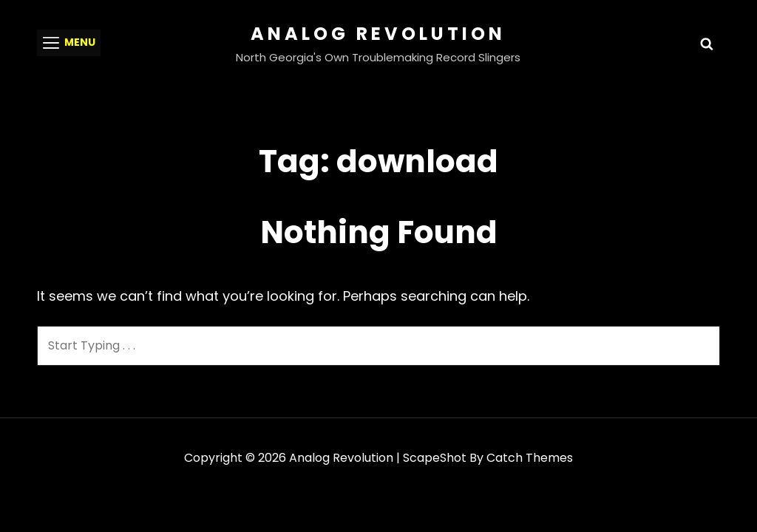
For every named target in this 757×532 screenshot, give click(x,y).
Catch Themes (530, 458)
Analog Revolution (378, 34)
